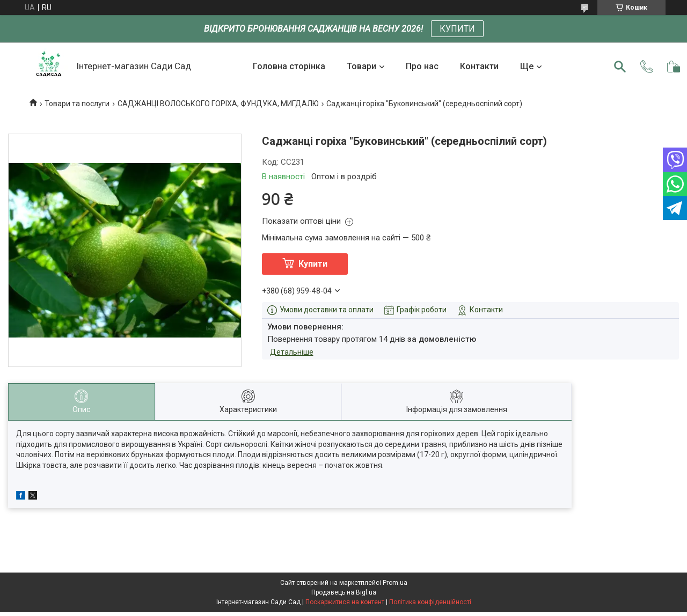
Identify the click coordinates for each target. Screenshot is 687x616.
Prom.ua (395, 583)
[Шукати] (620, 67)
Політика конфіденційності (430, 602)
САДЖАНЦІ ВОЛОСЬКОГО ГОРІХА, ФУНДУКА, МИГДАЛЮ (218, 104)
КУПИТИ (457, 29)
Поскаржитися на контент (345, 602)
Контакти (479, 66)
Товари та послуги (77, 104)
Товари (361, 66)
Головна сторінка (289, 66)
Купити (313, 264)
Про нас (422, 66)
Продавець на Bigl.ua (344, 592)
